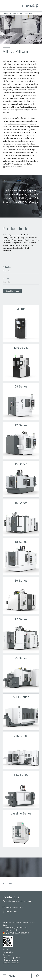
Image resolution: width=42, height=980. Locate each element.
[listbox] (21, 271)
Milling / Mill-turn (29, 13)
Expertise (16, 13)
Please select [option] (6, 271)
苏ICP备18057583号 (10, 930)
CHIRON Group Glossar (11, 958)
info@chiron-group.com (15, 907)
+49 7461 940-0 (11, 912)
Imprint (5, 950)
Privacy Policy (8, 952)
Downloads (7, 955)
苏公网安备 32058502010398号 (16, 933)
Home (6, 13)
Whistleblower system (10, 960)
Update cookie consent (11, 963)
